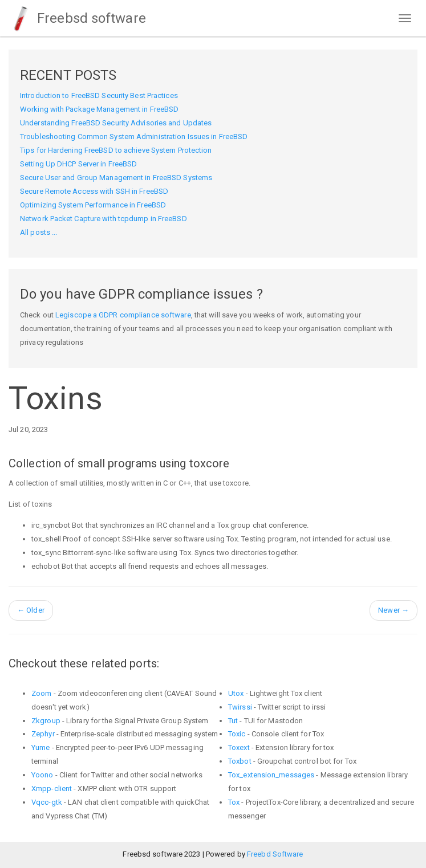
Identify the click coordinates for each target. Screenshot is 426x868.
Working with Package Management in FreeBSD (99, 109)
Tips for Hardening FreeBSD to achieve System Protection (116, 150)
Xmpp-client (52, 788)
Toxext (239, 747)
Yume (40, 747)
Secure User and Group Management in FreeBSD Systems (116, 178)
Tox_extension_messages (271, 775)
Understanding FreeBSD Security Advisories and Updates (116, 123)
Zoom (41, 693)
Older (31, 610)
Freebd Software (275, 854)
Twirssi (240, 707)
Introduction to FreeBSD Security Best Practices (99, 95)
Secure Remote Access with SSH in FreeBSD (94, 191)
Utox (236, 693)
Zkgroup (46, 721)
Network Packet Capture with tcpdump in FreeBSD (104, 219)
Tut (233, 721)
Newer (393, 610)
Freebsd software (77, 18)
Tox (234, 802)
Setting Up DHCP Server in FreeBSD (78, 164)
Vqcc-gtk (47, 802)
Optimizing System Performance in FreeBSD (93, 205)
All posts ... (38, 232)
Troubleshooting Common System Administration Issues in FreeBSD (134, 136)
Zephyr (43, 734)
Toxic (237, 734)
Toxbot (240, 761)
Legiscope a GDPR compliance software (123, 315)
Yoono (42, 775)
